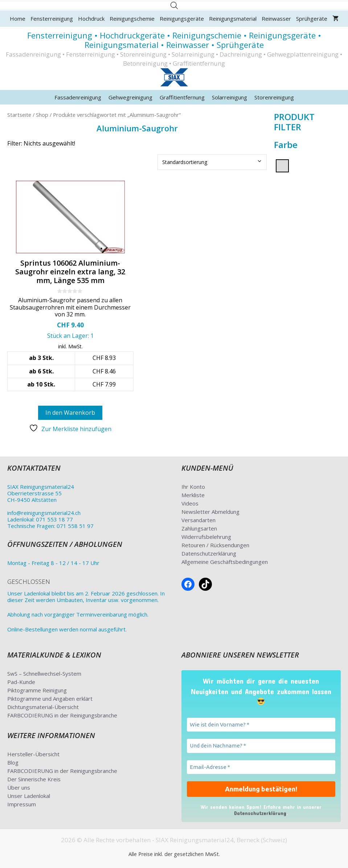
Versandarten (198, 520)
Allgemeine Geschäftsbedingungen (225, 562)
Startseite (19, 115)
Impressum (22, 804)
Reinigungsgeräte (182, 19)
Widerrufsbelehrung (206, 537)
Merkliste (193, 495)
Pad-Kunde (21, 682)
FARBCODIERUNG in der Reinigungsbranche (62, 715)
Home (18, 19)
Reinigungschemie (132, 19)
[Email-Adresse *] (261, 767)
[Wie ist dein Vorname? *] (261, 725)
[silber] (282, 165)
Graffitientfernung (182, 97)
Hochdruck (91, 19)
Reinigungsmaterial (233, 19)
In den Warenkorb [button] (70, 413)
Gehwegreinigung (130, 97)
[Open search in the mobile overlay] (174, 5)
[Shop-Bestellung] (212, 162)
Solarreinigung (230, 97)
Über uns (19, 787)
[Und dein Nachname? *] (261, 746)
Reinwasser (276, 19)
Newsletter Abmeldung (210, 512)
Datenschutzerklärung (209, 553)
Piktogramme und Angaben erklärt (50, 699)
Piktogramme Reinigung (37, 690)
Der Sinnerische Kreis (34, 779)
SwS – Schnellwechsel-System (44, 673)
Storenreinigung (274, 97)
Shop (42, 115)
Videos (190, 503)
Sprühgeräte (312, 19)
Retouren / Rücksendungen (215, 545)
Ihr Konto (193, 487)
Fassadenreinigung (78, 97)
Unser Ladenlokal (29, 796)
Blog (13, 762)
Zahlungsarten (199, 528)
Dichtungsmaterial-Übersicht (43, 707)
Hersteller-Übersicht (33, 754)
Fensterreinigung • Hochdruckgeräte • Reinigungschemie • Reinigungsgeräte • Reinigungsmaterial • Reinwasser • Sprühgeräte (174, 40)
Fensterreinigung (52, 19)
